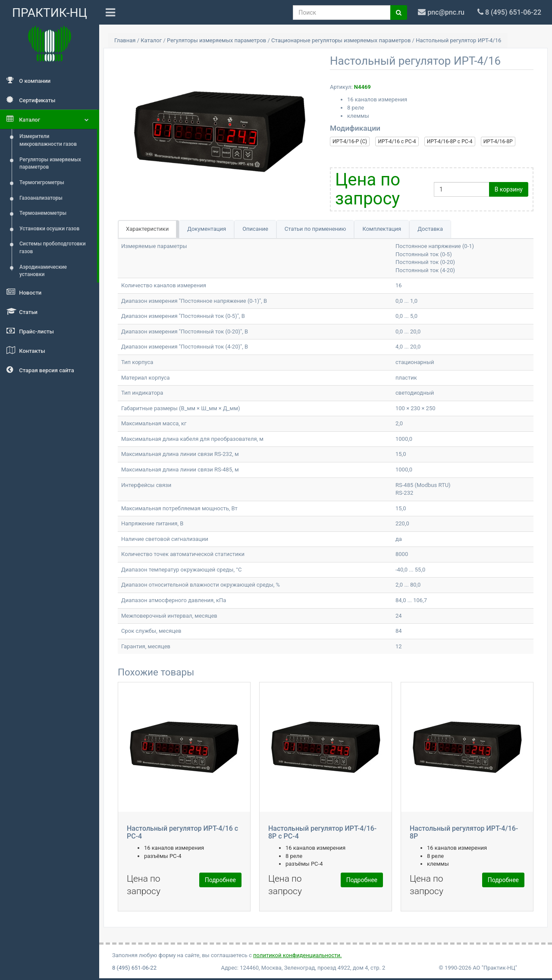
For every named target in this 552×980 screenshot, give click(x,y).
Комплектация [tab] (382, 229)
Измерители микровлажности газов (48, 140)
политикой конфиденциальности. (297, 955)
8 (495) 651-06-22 (134, 968)
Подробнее (220, 880)
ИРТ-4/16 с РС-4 (397, 141)
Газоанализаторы (41, 198)
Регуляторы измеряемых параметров (50, 163)
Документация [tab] (207, 229)
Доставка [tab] (430, 229)
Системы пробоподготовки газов (53, 248)
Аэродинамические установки (43, 271)
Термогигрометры (42, 182)
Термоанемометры (43, 213)
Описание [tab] (255, 229)
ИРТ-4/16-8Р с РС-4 (450, 141)
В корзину (509, 189)
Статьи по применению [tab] (315, 229)
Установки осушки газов (49, 229)
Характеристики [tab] (147, 229)
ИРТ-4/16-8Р (498, 141)
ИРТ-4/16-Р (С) (350, 141)
